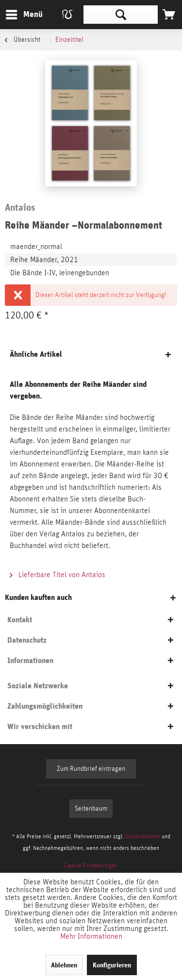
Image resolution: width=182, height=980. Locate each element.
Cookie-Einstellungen (91, 866)
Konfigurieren (112, 965)
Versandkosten (143, 836)
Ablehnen (64, 965)
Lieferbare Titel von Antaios (58, 575)
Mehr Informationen (91, 936)
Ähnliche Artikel (36, 354)
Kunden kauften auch (38, 597)
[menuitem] (24, 15)
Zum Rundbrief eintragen (91, 769)
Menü (17, 13)
